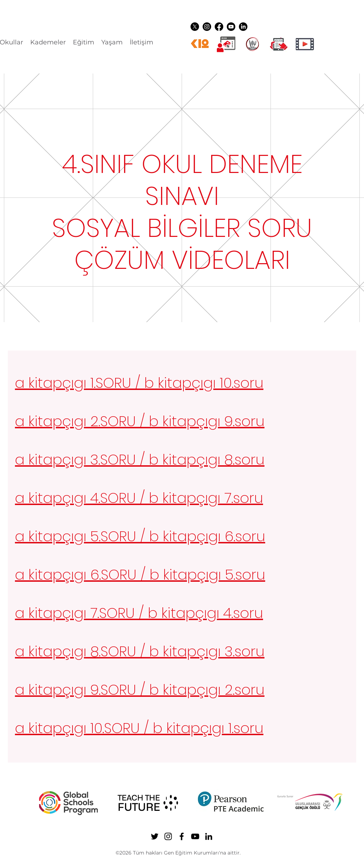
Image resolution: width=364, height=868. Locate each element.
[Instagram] (207, 27)
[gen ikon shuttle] (279, 44)
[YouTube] (231, 27)
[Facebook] (219, 27)
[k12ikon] (200, 44)
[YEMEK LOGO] (252, 44)
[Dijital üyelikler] (226, 44)
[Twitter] (195, 27)
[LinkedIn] (243, 27)
